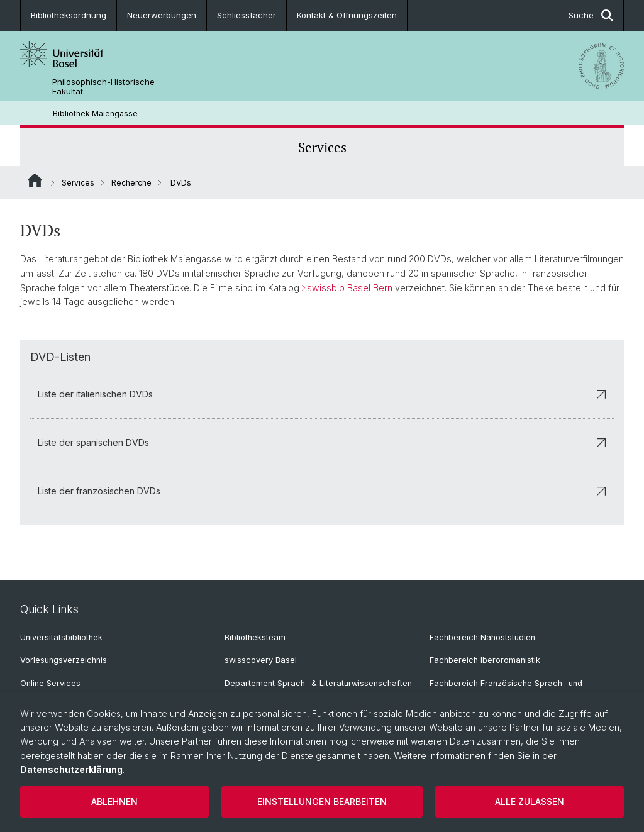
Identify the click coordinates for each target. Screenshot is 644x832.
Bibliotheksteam (255, 637)
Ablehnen (114, 801)
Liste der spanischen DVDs (322, 442)
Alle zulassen (530, 801)
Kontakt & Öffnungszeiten (347, 15)
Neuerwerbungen (162, 15)
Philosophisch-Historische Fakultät (103, 87)
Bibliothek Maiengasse (95, 114)
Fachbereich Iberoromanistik (485, 660)
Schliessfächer (247, 15)
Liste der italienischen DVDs (322, 394)
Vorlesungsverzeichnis (64, 660)
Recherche (131, 183)
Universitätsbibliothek (61, 637)
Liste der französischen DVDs (322, 491)
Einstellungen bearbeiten (322, 801)
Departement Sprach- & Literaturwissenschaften (318, 683)
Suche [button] (591, 15)
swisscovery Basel (261, 660)
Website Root (35, 180)
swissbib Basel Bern (350, 288)
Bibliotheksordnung (69, 15)
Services (322, 147)
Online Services (50, 683)
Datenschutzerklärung (71, 769)
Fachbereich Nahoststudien (482, 637)
